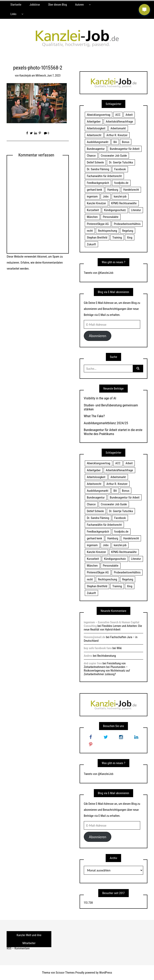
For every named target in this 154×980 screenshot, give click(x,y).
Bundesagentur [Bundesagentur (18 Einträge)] (96, 149)
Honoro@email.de (95, 637)
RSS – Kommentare (18, 948)
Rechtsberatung (107, 656)
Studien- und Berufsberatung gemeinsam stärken (111, 407)
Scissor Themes (65, 973)
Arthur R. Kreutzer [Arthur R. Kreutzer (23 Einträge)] (117, 135)
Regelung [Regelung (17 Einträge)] (128, 231)
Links (13, 14)
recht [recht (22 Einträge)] (90, 231)
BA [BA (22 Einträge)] (115, 142)
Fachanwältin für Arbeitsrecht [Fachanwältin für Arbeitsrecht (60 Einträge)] (104, 176)
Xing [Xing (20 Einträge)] (130, 238)
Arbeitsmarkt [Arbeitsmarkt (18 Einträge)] (118, 128)
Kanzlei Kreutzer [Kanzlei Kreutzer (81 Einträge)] (96, 203)
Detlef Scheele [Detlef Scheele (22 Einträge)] (95, 162)
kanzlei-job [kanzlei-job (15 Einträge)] (120, 196)
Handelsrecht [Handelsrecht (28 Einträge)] (131, 190)
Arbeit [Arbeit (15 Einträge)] (129, 115)
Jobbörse (35, 5)
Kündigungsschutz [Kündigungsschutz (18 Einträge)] (115, 210)
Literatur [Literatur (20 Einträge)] (136, 210)
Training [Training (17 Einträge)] (117, 238)
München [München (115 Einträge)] (92, 217)
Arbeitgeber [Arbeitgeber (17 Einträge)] (94, 122)
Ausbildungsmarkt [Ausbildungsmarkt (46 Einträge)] (98, 142)
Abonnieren (97, 336)
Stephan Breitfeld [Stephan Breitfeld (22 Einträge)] (97, 238)
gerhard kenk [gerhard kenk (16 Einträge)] (94, 190)
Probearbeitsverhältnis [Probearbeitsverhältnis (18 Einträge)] (127, 224)
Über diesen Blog (58, 5)
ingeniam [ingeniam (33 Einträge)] (92, 196)
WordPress (106, 973)
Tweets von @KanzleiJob (99, 273)
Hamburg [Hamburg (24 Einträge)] (113, 190)
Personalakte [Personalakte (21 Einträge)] (111, 217)
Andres (88, 656)
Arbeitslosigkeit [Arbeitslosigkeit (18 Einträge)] (96, 128)
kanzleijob (25, 76)
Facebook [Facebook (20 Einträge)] (120, 169)
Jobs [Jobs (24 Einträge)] (106, 196)
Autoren (79, 5)
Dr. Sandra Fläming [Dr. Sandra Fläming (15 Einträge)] (98, 169)
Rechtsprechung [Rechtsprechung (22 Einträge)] (107, 231)
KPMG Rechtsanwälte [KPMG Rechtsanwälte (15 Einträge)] (124, 203)
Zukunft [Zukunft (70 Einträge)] (91, 244)
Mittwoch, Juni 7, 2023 (48, 76)
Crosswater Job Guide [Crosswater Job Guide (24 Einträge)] (114, 156)
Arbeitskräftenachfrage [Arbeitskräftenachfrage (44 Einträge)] (119, 122)
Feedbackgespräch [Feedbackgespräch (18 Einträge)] (98, 183)
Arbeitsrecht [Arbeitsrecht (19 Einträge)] (94, 135)
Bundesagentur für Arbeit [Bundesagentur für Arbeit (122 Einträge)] (125, 149)
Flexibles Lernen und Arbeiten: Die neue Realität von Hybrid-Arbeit (113, 628)
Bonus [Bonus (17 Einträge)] (126, 142)
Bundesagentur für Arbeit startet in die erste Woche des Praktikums (113, 432)
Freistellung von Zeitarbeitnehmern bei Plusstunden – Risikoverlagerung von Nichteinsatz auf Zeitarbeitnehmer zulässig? (107, 669)
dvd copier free (93, 663)
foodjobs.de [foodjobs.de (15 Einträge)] (121, 183)
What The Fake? (94, 416)
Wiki (119, 648)
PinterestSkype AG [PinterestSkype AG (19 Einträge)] (98, 224)
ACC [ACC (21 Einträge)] (118, 115)
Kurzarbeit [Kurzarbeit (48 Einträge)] (93, 210)
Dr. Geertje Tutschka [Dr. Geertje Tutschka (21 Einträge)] (121, 162)
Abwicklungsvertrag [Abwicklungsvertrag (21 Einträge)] (99, 115)
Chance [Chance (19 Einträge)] (91, 156)
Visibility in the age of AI (100, 398)
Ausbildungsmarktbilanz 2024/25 (106, 423)
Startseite (16, 5)
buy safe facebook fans (98, 648)
